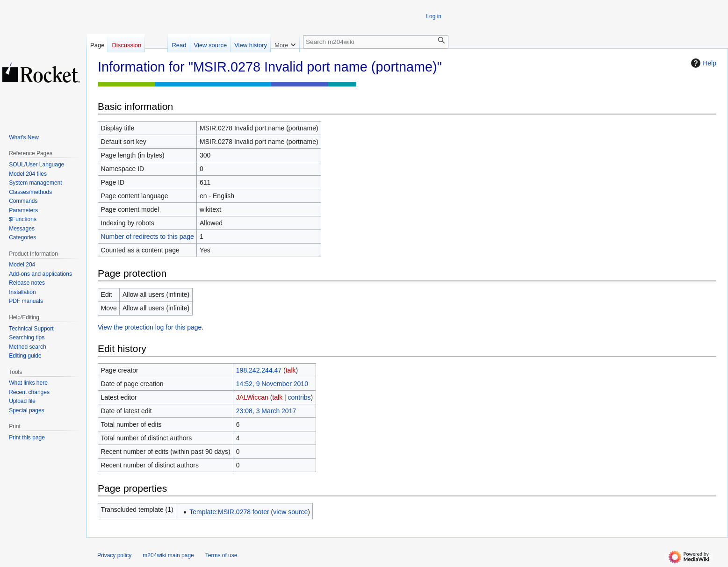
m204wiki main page (168, 555)
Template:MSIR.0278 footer (229, 512)
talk (291, 370)
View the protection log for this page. (151, 327)
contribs (299, 397)
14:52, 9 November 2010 (272, 384)
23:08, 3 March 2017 (266, 411)
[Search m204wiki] (376, 42)
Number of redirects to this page (148, 237)
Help (703, 63)
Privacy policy (114, 555)
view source (290, 512)
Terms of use (221, 555)
